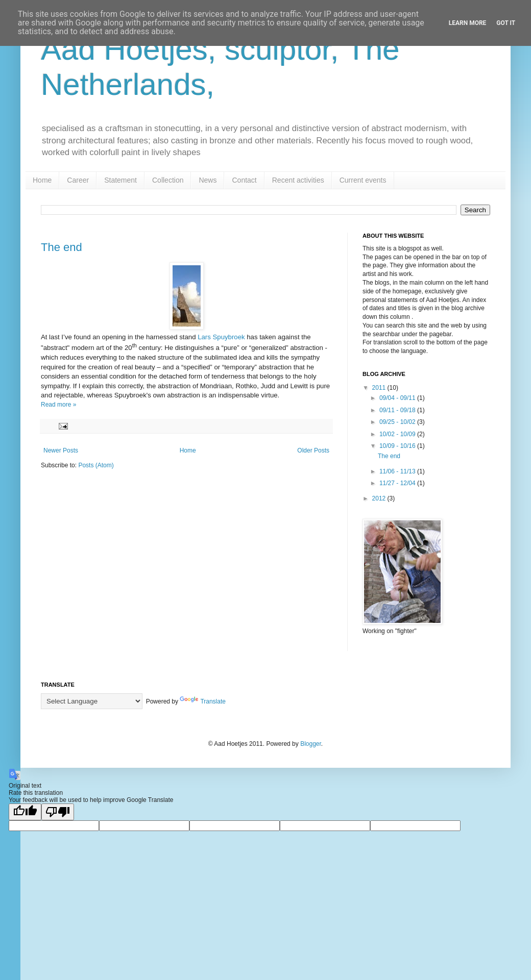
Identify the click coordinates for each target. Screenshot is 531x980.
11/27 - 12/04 (398, 483)
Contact (244, 180)
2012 (380, 498)
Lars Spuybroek (221, 337)
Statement (120, 180)
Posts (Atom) (96, 465)
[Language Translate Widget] (92, 701)
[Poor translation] (58, 812)
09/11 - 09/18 (398, 410)
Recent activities (298, 180)
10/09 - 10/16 (398, 446)
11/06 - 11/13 (398, 471)
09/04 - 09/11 (398, 398)
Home (42, 180)
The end (62, 247)
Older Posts (313, 450)
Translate (203, 701)
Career (78, 180)
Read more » (58, 405)
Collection (168, 180)
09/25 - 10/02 (398, 422)
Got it (506, 23)
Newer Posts (61, 450)
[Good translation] (25, 812)
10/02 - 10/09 (398, 434)
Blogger (311, 744)
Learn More (468, 23)
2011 (380, 388)
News (208, 180)
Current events (363, 180)
